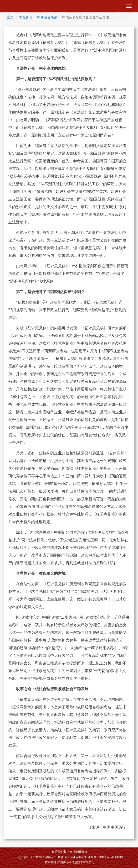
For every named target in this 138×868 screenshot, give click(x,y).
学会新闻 (26, 17)
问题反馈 (82, 852)
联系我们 (57, 852)
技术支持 (70, 852)
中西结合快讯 (47, 17)
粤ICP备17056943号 (111, 857)
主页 (10, 17)
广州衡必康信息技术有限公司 (76, 862)
